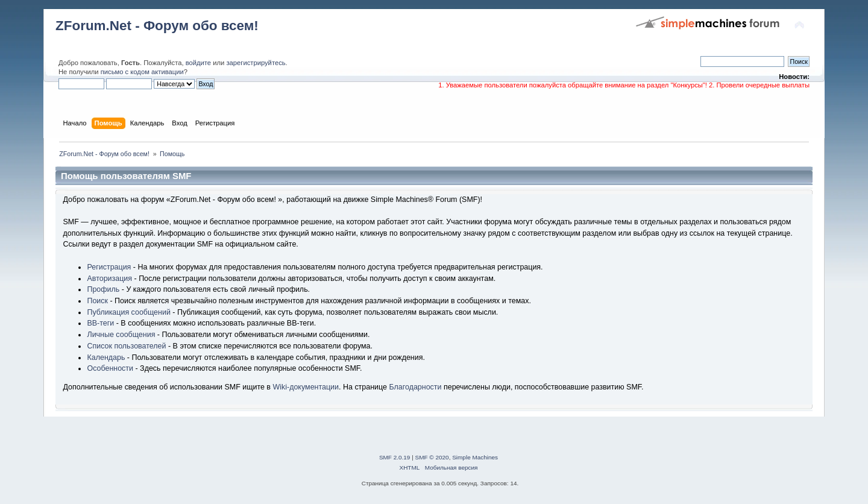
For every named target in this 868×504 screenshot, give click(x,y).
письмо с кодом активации (142, 72)
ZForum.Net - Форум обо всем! (157, 26)
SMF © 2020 (432, 457)
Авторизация (109, 279)
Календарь (106, 358)
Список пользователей (126, 346)
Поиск (97, 301)
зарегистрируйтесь (256, 63)
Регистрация (109, 267)
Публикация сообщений (128, 312)
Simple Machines (475, 457)
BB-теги (100, 323)
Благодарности (415, 387)
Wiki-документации (306, 387)
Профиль (103, 289)
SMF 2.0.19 (395, 457)
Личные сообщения (121, 335)
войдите (198, 63)
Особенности (110, 368)
